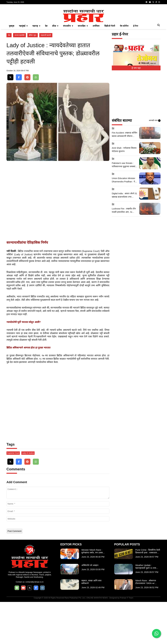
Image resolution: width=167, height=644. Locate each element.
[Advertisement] (83, 28)
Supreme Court (13, 495)
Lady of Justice (28, 495)
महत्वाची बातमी (46, 77)
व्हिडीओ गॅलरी (110, 68)
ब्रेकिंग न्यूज (32, 77)
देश (46, 68)
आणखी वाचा (155, 163)
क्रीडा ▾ (55, 68)
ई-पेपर (136, 68)
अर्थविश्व (96, 68)
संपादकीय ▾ (68, 68)
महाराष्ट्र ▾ (36, 68)
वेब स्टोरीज (124, 68)
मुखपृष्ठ (12, 68)
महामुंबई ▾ (23, 68)
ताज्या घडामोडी (19, 77)
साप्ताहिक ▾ (83, 68)
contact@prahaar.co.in (34, 624)
